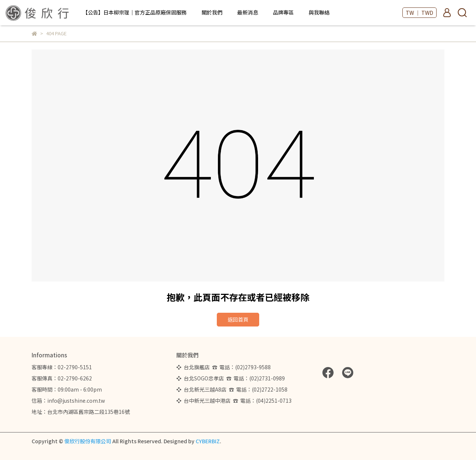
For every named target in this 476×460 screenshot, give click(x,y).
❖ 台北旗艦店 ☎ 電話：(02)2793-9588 (225, 367)
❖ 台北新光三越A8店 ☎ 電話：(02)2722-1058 (232, 389)
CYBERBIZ (208, 441)
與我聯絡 (319, 12)
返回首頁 (238, 319)
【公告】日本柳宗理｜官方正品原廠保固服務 (135, 12)
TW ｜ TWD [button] (419, 13)
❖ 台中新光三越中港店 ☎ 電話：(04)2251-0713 (234, 401)
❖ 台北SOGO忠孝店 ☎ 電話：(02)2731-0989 (231, 378)
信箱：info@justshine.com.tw (68, 401)
